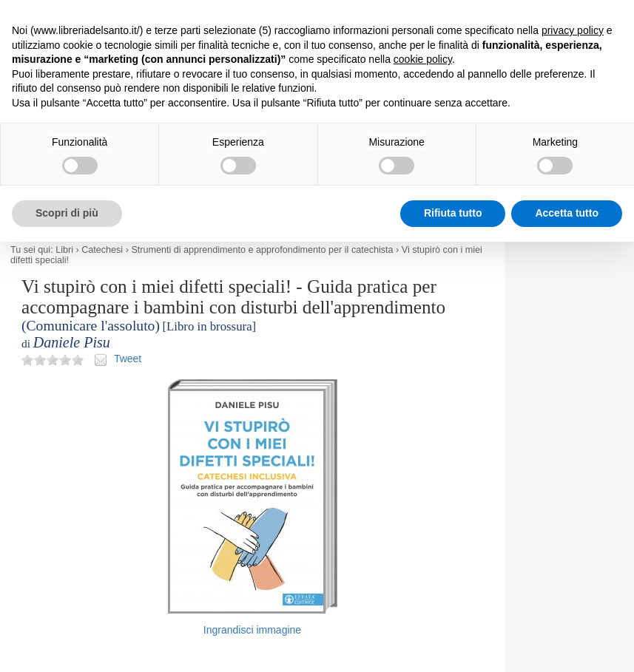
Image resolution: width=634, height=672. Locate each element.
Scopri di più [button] (67, 213)
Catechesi (102, 250)
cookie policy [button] (423, 59)
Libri (64, 250)
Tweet (128, 359)
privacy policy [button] (573, 30)
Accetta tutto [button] (567, 213)
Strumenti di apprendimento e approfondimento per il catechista (262, 250)
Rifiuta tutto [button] (453, 213)
